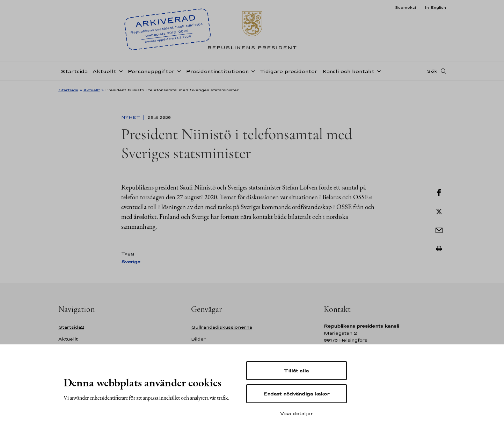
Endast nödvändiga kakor (296, 394)
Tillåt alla (296, 371)
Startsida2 (71, 327)
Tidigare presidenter (289, 71)
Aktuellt (104, 71)
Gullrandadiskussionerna (222, 327)
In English (435, 7)
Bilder (198, 339)
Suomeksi (405, 7)
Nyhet (131, 117)
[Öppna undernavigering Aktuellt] (119, 71)
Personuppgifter (151, 71)
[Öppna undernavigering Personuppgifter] (178, 71)
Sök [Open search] (432, 71)
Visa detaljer (297, 413)
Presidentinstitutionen (217, 71)
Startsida (74, 71)
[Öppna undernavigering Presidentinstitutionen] (252, 71)
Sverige (131, 262)
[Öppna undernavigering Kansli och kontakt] (378, 71)
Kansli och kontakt (348, 71)
